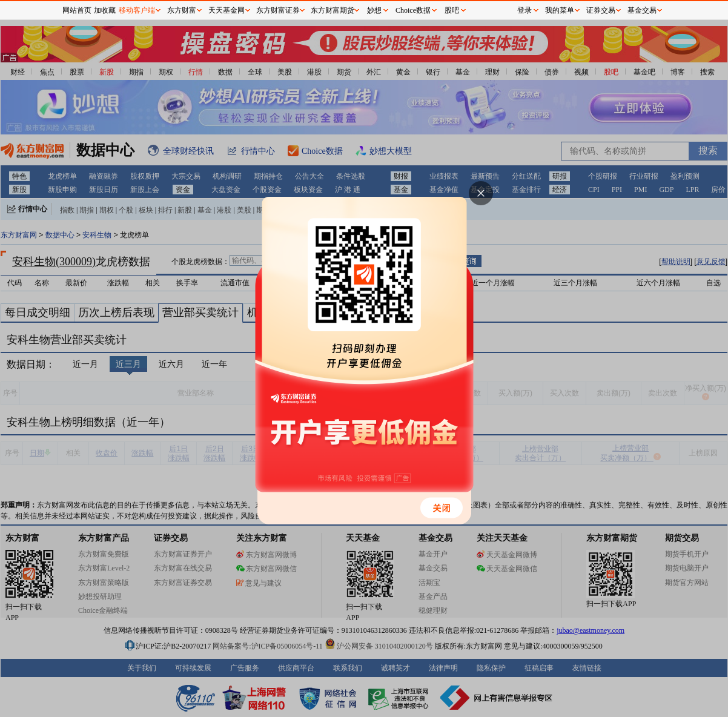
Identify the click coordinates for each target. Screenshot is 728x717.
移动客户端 (137, 10)
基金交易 (642, 10)
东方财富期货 (333, 10)
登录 (524, 10)
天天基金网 (227, 10)
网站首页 (77, 10)
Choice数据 (413, 10)
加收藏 (105, 10)
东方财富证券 (278, 10)
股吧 (452, 10)
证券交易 (601, 10)
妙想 (374, 10)
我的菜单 (560, 10)
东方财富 (182, 10)
